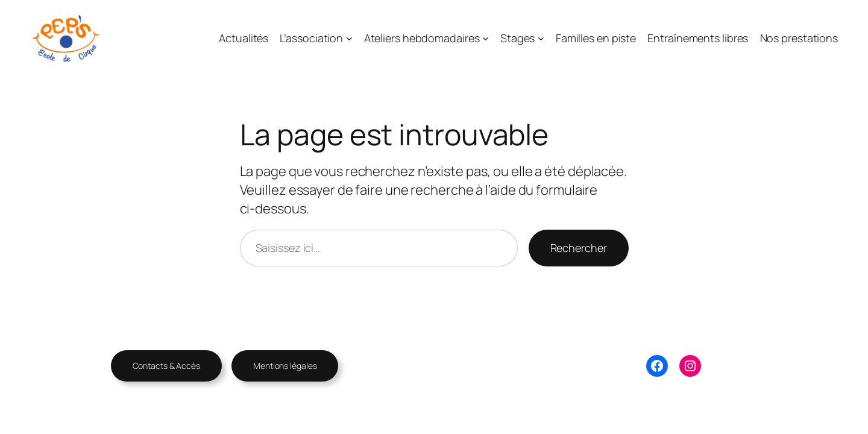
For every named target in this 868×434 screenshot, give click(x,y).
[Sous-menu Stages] (541, 38)
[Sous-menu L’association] (349, 38)
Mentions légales (285, 366)
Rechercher (579, 248)
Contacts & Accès (166, 366)
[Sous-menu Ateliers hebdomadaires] (486, 38)
